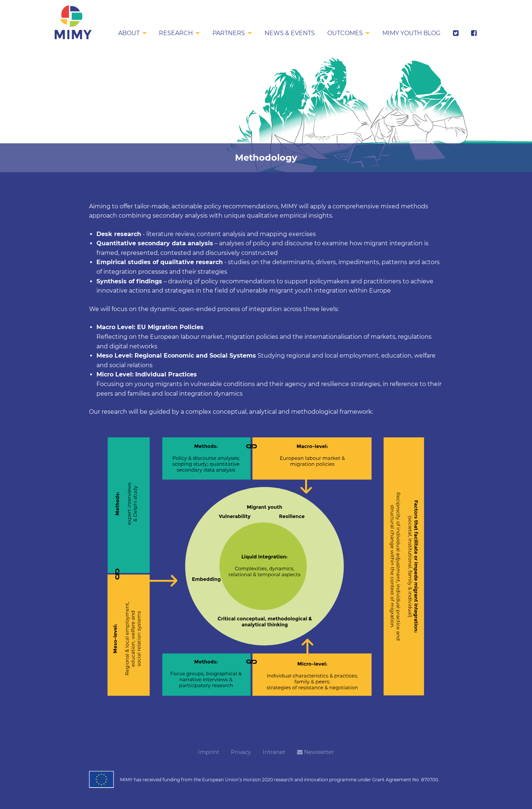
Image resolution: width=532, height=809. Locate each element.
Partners (227, 33)
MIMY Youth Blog (411, 33)
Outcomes (344, 33)
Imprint (209, 752)
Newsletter (316, 752)
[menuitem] (129, 34)
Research (174, 33)
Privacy (241, 752)
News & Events (288, 33)
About (126, 33)
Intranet (274, 752)
